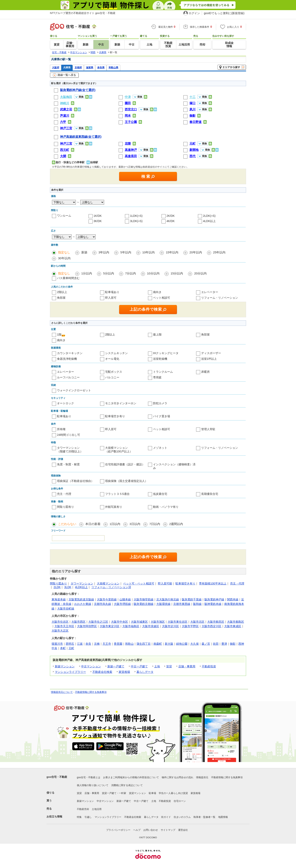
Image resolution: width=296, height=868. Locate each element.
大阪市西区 (78, 622)
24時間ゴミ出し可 (69, 435)
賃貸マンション (137, 793)
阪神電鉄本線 (213, 604)
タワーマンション (82, 583)
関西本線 (233, 599)
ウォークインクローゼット (74, 390)
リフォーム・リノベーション (220, 298)
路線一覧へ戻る (64, 75)
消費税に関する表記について (127, 785)
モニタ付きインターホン (121, 403)
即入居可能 (165, 583)
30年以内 (64, 258)
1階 (59, 334)
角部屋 (61, 298)
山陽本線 (125, 599)
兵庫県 (67, 67)
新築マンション (65, 666)
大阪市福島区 (131, 626)
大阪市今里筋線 (107, 599)
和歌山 (129, 644)
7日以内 (155, 524)
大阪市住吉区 (60, 622)
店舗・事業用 (187, 666)
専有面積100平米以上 (213, 583)
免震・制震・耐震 (68, 464)
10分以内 (153, 273)
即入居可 (111, 298)
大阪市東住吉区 (178, 622)
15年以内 (172, 252)
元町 (71, 648)
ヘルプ (137, 830)
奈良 (88, 644)
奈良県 (101, 67)
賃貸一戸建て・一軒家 (114, 793)
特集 (79, 817)
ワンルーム (64, 216)
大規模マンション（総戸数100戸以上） (119, 450)
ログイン (194, 13)
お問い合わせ (151, 830)
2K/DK (171, 216)
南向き (157, 292)
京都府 (78, 67)
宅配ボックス (114, 372)
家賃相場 (124, 672)
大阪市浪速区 (151, 626)
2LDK (57, 587)
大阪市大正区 (60, 631)
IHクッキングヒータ (166, 353)
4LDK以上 (209, 221)
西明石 (70, 644)
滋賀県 (90, 67)
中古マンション (91, 666)
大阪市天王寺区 (64, 626)
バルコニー (112, 377)
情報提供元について (62, 692)
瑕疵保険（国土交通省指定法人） (126, 481)
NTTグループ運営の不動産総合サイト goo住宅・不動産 (83, 13)
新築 (84, 252)
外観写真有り (114, 507)
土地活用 (97, 809)
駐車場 (152, 793)
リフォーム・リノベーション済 (111, 587)
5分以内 (108, 273)
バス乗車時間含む (68, 278)
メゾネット (160, 448)
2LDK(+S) (209, 216)
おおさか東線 (83, 604)
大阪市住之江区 (98, 622)
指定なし (64, 252)
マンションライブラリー (70, 672)
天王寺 (107, 644)
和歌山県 (113, 67)
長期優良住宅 (210, 494)
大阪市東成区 (233, 626)
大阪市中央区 (119, 622)
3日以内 (135, 524)
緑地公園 (182, 644)
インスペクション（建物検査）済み (174, 466)
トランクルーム (163, 372)
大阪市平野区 (190, 626)
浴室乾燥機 (160, 359)
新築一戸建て (116, 666)
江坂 (80, 644)
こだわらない (67, 524)
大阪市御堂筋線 (144, 599)
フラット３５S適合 (117, 494)
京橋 (97, 644)
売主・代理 (64, 494)
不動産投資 (209, 666)
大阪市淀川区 (170, 626)
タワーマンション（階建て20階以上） (70, 450)
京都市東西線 (182, 604)
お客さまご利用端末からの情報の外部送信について (131, 777)
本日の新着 (93, 524)
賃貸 (169, 666)
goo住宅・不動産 (57, 777)
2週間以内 (176, 524)
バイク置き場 (162, 416)
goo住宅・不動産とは (89, 777)
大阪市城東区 (139, 622)
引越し (88, 817)
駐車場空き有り (115, 416)
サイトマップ (168, 830)
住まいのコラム (182, 817)
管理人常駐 (208, 429)
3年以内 (104, 252)
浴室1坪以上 (209, 359)
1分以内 (87, 273)
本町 (63, 648)
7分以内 (131, 273)
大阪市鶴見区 (216, 622)
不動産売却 (83, 809)
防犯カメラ (160, 403)
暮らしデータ (145, 672)
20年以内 (196, 252)
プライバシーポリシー (118, 830)
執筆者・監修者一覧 (204, 817)
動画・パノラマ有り (166, 507)
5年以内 (126, 252)
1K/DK (98, 216)
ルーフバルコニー (68, 377)
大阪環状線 (163, 604)
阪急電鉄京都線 (144, 604)
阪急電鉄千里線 (192, 599)
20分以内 (200, 273)
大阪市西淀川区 (211, 626)
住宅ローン (180, 801)
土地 (157, 666)
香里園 (118, 644)
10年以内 (149, 252)
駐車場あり (112, 292)
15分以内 (177, 273)
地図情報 (223, 817)
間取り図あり (58, 583)
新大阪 (169, 644)
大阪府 (56, 67)
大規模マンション (108, 583)
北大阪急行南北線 (168, 599)
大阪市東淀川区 (110, 626)
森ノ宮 (206, 644)
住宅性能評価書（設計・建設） (125, 464)
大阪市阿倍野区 (87, 626)
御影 (233, 644)
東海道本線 (59, 599)
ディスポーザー (211, 353)
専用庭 (157, 377)
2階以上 (62, 292)
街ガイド (166, 817)
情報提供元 (202, 777)
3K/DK (98, 221)
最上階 (157, 334)
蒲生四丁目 (144, 644)
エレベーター (210, 292)
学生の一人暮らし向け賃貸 (173, 793)
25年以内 (219, 252)
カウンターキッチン (70, 353)
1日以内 (115, 524)
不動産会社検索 (102, 672)
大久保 (195, 644)
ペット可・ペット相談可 (139, 583)
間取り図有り (66, 507)
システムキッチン (116, 353)
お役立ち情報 (54, 817)
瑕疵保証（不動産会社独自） (75, 481)
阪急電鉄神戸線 (214, 599)
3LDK (68, 587)
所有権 (61, 429)
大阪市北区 (197, 622)
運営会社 (183, 830)
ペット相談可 (162, 298)
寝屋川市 (57, 644)
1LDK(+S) (136, 216)
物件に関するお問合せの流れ (178, 777)
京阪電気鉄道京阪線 (81, 599)
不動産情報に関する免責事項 (91, 692)
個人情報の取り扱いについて (93, 785)
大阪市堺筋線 (122, 604)
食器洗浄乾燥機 (67, 359)
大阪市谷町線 (66, 609)
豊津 (224, 644)
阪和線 (197, 604)
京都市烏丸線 (103, 604)
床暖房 (205, 372)
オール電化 (112, 359)
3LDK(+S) (136, 221)
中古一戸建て (139, 666)
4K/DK (171, 221)
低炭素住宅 (160, 494)
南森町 (158, 644)
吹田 (216, 644)
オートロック (66, 403)
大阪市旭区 (158, 622)
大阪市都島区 (236, 622)
